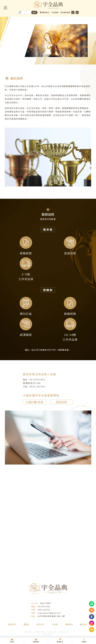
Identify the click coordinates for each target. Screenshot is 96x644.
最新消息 (83, 624)
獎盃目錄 (59, 402)
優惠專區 (69, 624)
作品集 (55, 624)
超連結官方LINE (29, 383)
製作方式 (40, 624)
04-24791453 (35, 379)
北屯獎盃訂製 (63, 632)
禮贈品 (26, 624)
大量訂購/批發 (32, 402)
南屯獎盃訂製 (51, 632)
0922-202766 (35, 386)
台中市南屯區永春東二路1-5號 (51, 616)
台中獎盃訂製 (39, 632)
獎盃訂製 (28, 632)
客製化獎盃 (47, 635)
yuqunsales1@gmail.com (49, 613)
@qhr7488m (46, 603)
